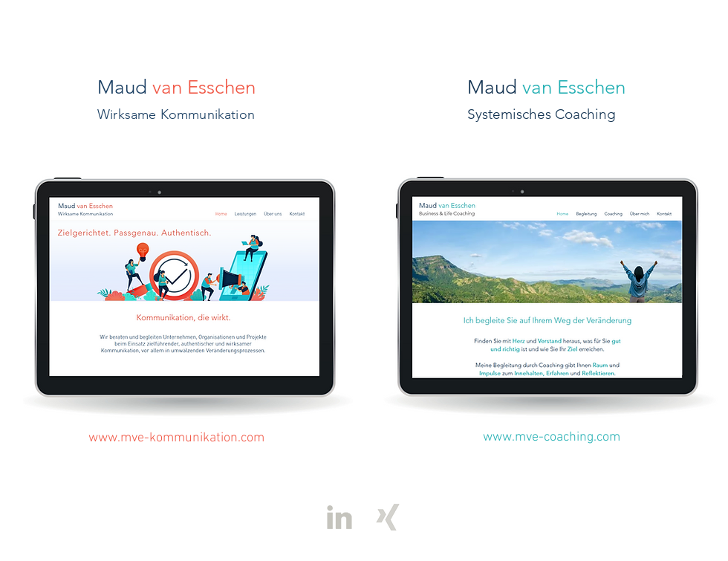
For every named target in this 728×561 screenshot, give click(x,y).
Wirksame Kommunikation (176, 114)
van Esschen (204, 87)
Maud (122, 87)
